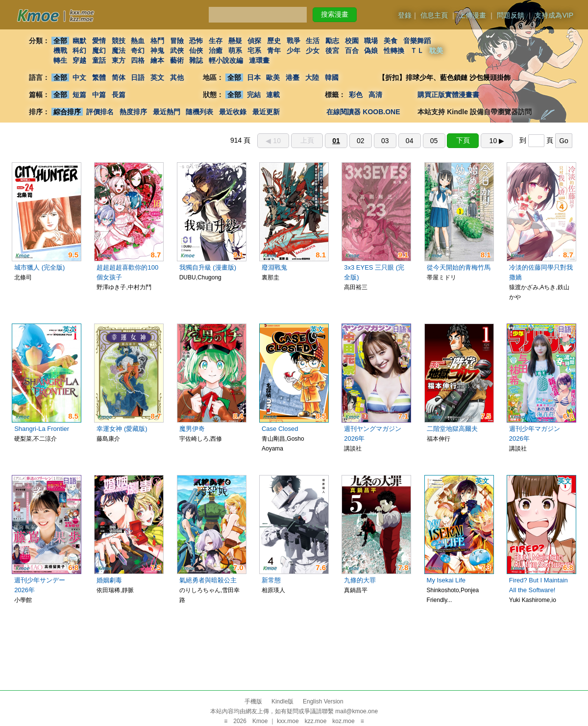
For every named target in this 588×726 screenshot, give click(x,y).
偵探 (255, 41)
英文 (157, 77)
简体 (119, 77)
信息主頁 (434, 15)
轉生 (60, 60)
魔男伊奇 (192, 429)
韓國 (332, 77)
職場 (371, 41)
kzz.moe (316, 721)
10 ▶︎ (497, 141)
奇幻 (138, 50)
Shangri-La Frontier (42, 429)
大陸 (312, 77)
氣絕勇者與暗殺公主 (208, 580)
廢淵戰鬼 (274, 267)
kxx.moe (288, 721)
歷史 (274, 41)
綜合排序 (67, 112)
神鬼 (157, 50)
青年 (274, 50)
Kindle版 (282, 701)
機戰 (60, 50)
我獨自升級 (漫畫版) (208, 267)
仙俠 (196, 50)
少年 (294, 50)
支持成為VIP (554, 15)
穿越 (79, 60)
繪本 (157, 60)
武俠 (177, 50)
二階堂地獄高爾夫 (452, 429)
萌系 (235, 50)
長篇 (119, 95)
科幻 (79, 50)
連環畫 (259, 60)
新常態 (271, 580)
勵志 (332, 41)
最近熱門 (167, 112)
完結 (254, 95)
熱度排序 (133, 112)
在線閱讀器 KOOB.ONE (363, 112)
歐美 (273, 77)
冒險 (177, 41)
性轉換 (394, 50)
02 (361, 141)
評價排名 (100, 112)
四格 (138, 60)
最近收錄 (233, 112)
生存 (216, 41)
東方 (119, 60)
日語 (138, 77)
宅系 (255, 50)
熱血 (138, 41)
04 (410, 141)
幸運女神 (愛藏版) (122, 429)
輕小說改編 (226, 60)
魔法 (119, 50)
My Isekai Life (446, 580)
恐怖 (196, 41)
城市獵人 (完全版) (39, 267)
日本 (254, 77)
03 (385, 141)
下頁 (463, 140)
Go (564, 141)
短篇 (79, 95)
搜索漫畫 (335, 14)
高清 (375, 95)
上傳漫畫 (472, 15)
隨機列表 (199, 112)
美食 (391, 41)
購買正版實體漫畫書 (448, 95)
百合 (352, 50)
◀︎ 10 (273, 141)
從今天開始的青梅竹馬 (459, 267)
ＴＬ (417, 50)
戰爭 (294, 41)
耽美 (437, 50)
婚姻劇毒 (109, 580)
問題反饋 (511, 15)
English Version (323, 701)
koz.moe (343, 721)
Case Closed (280, 429)
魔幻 (99, 50)
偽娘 (371, 50)
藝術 (177, 60)
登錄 (405, 15)
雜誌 (196, 60)
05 (434, 141)
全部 (60, 41)
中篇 (99, 95)
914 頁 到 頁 (401, 140)
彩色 (356, 95)
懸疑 (235, 41)
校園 (352, 41)
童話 (99, 60)
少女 (313, 50)
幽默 (79, 41)
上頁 (307, 140)
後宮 (332, 50)
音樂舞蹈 (417, 41)
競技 (119, 41)
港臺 (293, 77)
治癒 (216, 50)
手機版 (253, 701)
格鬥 (157, 41)
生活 (313, 41)
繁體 (99, 77)
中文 (79, 77)
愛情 (99, 41)
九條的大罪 (360, 580)
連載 (273, 95)
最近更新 (266, 112)
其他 (177, 77)
